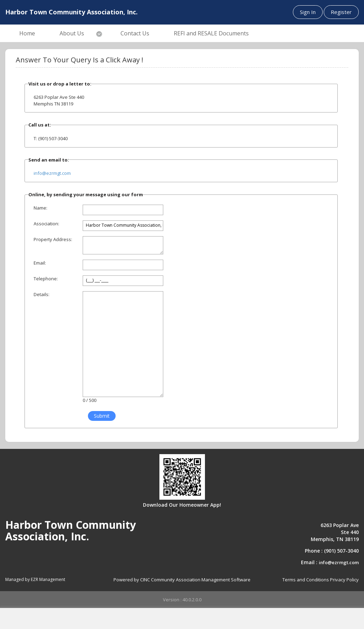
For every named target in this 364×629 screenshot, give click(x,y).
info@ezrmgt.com (52, 173)
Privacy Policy (344, 580)
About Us (72, 33)
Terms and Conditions (306, 580)
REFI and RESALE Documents (211, 33)
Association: (46, 224)
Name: (40, 208)
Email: (40, 263)
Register (341, 12)
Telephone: (46, 279)
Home (27, 33)
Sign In (308, 12)
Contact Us (135, 33)
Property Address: (53, 239)
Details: (42, 294)
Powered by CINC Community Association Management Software (182, 580)
